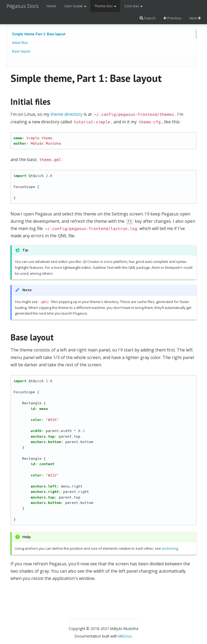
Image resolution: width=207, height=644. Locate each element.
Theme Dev (105, 6)
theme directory (66, 114)
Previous (172, 18)
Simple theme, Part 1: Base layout (39, 34)
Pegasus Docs (23, 6)
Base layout (21, 51)
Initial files (20, 43)
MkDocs (125, 636)
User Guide (75, 6)
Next (195, 18)
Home (51, 6)
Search (148, 18)
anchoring (170, 548)
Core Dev (133, 6)
